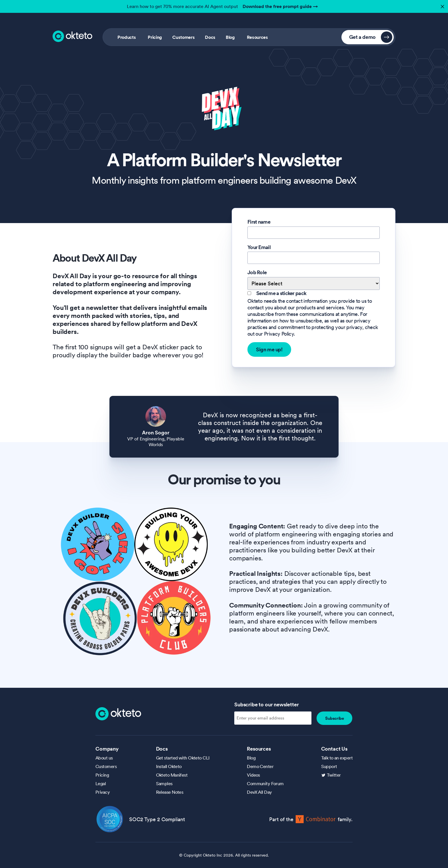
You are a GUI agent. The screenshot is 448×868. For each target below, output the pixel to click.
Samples (164, 783)
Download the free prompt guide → (280, 6)
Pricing (155, 37)
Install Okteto (169, 766)
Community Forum (265, 783)
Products (127, 37)
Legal (101, 783)
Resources (257, 37)
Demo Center (260, 766)
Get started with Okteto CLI (183, 758)
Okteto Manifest (172, 775)
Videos (253, 775)
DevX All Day (259, 792)
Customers (183, 37)
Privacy (103, 792)
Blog (230, 37)
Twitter (334, 775)
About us (104, 758)
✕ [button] (442, 5)
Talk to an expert (337, 758)
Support (329, 766)
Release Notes (170, 792)
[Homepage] (118, 713)
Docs (210, 37)
